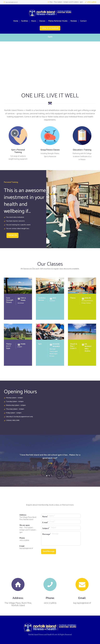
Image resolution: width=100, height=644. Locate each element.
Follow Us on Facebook (50, 28)
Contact (83, 21)
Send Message (49, 551)
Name (45, 517)
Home (16, 21)
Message (46, 534)
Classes (42, 21)
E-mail (45, 523)
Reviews (74, 21)
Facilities (25, 21)
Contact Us (12, 235)
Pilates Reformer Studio (58, 21)
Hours (34, 21)
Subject (46, 528)
